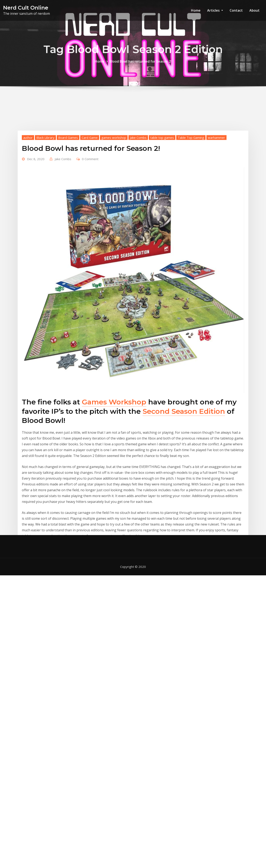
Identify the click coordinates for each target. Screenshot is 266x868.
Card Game (90, 209)
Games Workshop (114, 474)
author (28, 209)
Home (196, 10)
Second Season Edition (184, 483)
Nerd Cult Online (26, 8)
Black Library (45, 209)
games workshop (114, 209)
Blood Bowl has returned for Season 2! (141, 65)
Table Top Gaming (191, 209)
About (254, 10)
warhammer (216, 209)
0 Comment (90, 230)
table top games (162, 209)
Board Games (68, 209)
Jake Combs (138, 209)
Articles (215, 10)
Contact (236, 10)
